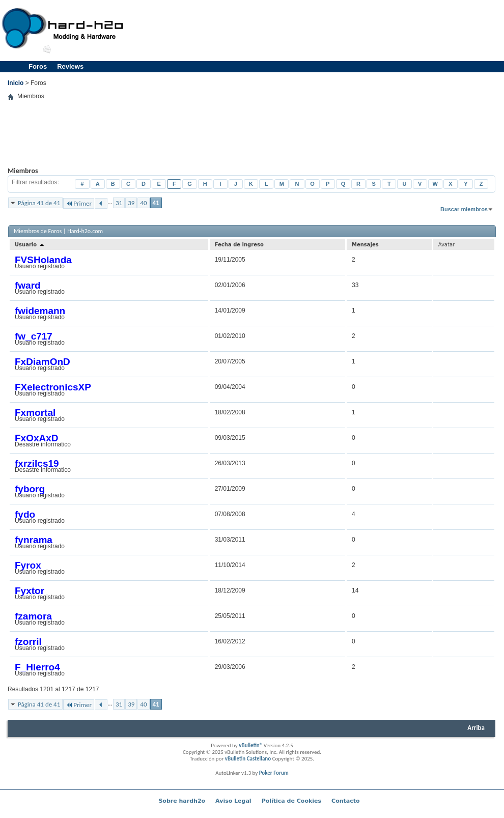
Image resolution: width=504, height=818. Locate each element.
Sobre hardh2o (182, 801)
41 (156, 203)
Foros (38, 66)
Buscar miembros (464, 209)
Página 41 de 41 (39, 203)
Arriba (476, 728)
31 (119, 203)
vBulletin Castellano (248, 759)
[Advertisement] (251, 141)
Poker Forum (274, 773)
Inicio (16, 83)
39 (131, 203)
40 (143, 203)
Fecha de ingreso (239, 245)
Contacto (345, 801)
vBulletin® (250, 745)
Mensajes (365, 245)
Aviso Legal (233, 801)
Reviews (70, 66)
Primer (79, 203)
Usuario (30, 245)
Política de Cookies (291, 801)
